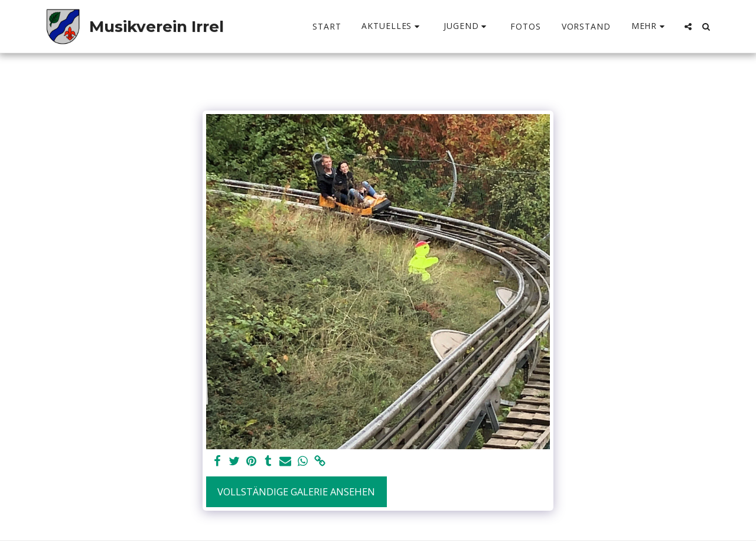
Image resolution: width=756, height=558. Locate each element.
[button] (392, 26)
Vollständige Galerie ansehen (296, 492)
